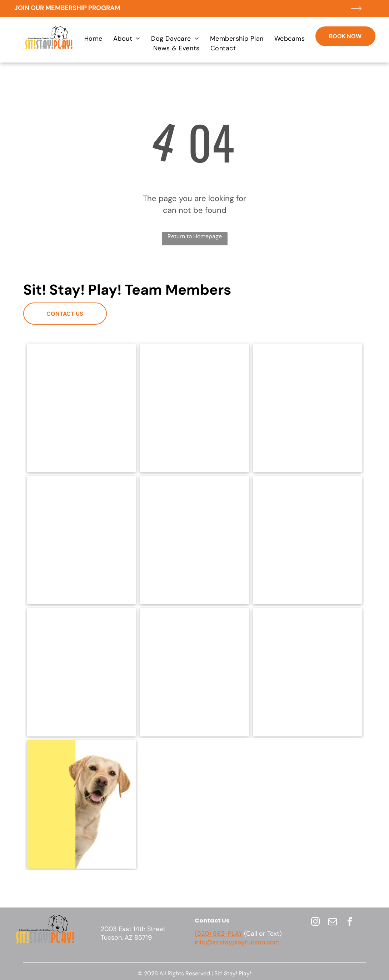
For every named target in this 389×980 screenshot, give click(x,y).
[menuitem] (93, 39)
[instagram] (315, 923)
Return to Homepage (195, 236)
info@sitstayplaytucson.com (237, 942)
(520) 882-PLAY (218, 934)
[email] (333, 923)
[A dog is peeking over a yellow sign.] (82, 804)
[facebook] (350, 923)
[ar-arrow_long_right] (356, 15)
